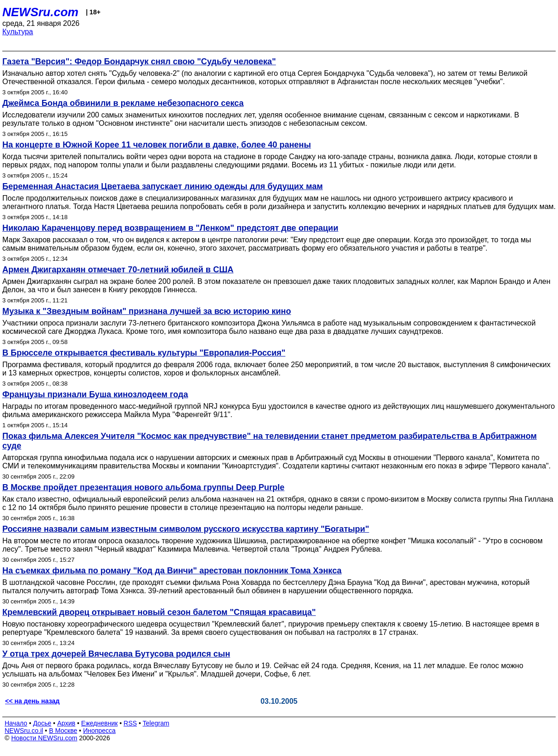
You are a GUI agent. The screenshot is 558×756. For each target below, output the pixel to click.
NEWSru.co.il (24, 731)
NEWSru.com (40, 12)
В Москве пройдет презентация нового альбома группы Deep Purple (143, 487)
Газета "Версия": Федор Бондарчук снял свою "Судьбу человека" (139, 61)
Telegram (156, 723)
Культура (18, 32)
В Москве (63, 731)
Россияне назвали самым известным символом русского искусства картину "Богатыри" (186, 529)
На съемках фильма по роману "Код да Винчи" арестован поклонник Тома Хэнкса (172, 571)
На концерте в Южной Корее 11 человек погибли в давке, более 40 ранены (157, 145)
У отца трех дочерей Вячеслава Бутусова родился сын (116, 654)
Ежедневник (100, 723)
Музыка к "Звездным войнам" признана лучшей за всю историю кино (147, 311)
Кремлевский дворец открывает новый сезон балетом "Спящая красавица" (159, 612)
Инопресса (100, 731)
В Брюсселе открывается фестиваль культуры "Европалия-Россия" (144, 353)
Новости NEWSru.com (44, 738)
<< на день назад (32, 701)
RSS (130, 723)
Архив (66, 723)
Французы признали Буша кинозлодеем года (95, 394)
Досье (42, 723)
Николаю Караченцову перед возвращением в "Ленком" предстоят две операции (170, 228)
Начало (16, 723)
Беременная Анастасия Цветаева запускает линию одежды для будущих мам (162, 186)
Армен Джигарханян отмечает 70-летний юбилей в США (118, 270)
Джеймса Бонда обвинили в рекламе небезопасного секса (123, 103)
